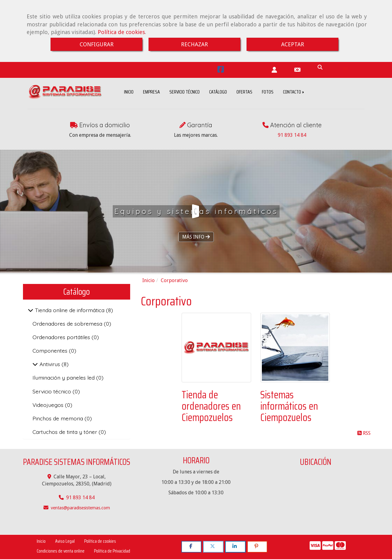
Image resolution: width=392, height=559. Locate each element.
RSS (364, 433)
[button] (274, 70)
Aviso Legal (65, 541)
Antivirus (50, 364)
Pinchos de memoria (58, 418)
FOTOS (268, 92)
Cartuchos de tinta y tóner (66, 432)
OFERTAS (244, 92)
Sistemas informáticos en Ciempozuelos (289, 406)
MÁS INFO (196, 237)
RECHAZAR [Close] (194, 44)
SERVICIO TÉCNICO (185, 92)
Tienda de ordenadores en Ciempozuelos (211, 406)
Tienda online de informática (70, 310)
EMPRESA (151, 92)
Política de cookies (121, 32)
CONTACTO (294, 92)
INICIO (129, 92)
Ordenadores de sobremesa (68, 324)
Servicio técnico (53, 391)
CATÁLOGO (218, 92)
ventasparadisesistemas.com (80, 508)
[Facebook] (221, 70)
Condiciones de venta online (61, 551)
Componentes (51, 350)
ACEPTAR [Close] (293, 44)
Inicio (41, 541)
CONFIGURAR (97, 44)
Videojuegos (49, 405)
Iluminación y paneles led (64, 377)
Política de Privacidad (112, 551)
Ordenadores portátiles (62, 337)
